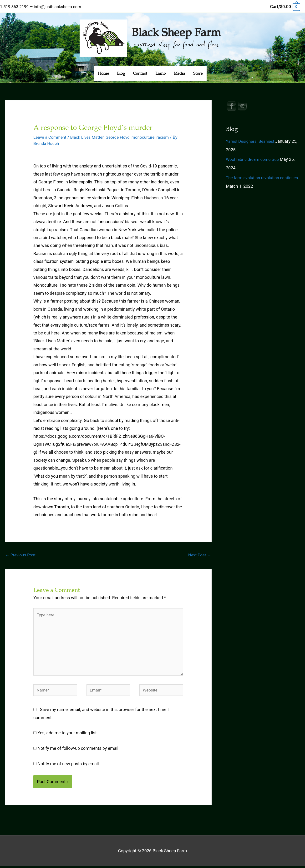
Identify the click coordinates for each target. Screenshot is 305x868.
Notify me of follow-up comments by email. (79, 750)
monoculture (148, 135)
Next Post (199, 553)
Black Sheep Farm (176, 29)
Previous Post (21, 553)
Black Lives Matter (89, 135)
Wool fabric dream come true (254, 157)
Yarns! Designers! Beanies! (251, 139)
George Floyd (121, 135)
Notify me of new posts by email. (69, 766)
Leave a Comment (51, 135)
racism (168, 135)
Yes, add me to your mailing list (65, 735)
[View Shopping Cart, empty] (285, 6)
